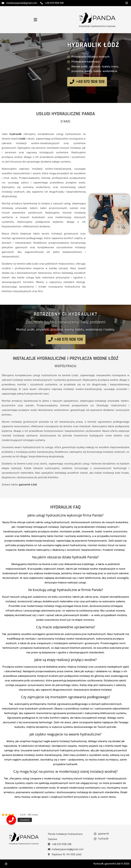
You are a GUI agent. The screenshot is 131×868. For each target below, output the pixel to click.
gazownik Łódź (28, 485)
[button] (35, 20)
